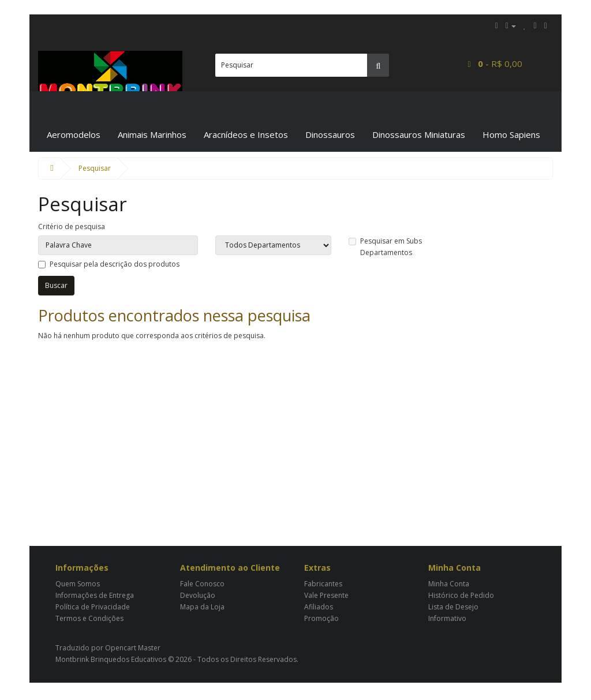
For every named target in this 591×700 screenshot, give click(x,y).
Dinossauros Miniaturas (419, 134)
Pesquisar (95, 168)
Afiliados (319, 607)
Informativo (447, 618)
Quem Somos (78, 584)
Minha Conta (449, 584)
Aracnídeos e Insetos (246, 134)
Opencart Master (133, 648)
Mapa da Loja (202, 607)
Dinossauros (330, 134)
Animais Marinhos (152, 134)
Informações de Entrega (95, 595)
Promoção (321, 618)
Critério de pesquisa (72, 227)
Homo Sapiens (511, 134)
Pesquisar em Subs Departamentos (385, 247)
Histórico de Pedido (461, 595)
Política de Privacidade (93, 607)
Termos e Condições (89, 618)
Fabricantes (323, 584)
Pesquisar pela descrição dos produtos (109, 264)
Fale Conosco (202, 584)
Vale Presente (326, 595)
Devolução (198, 595)
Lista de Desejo (453, 607)
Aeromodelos (74, 134)
